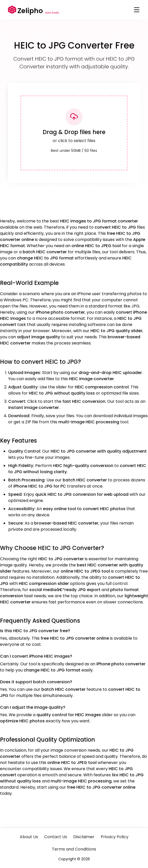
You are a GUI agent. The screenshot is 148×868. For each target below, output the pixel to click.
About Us (29, 837)
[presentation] (74, 133)
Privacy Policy (115, 837)
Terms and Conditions (74, 849)
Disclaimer (84, 837)
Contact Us (56, 837)
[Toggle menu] (137, 10)
